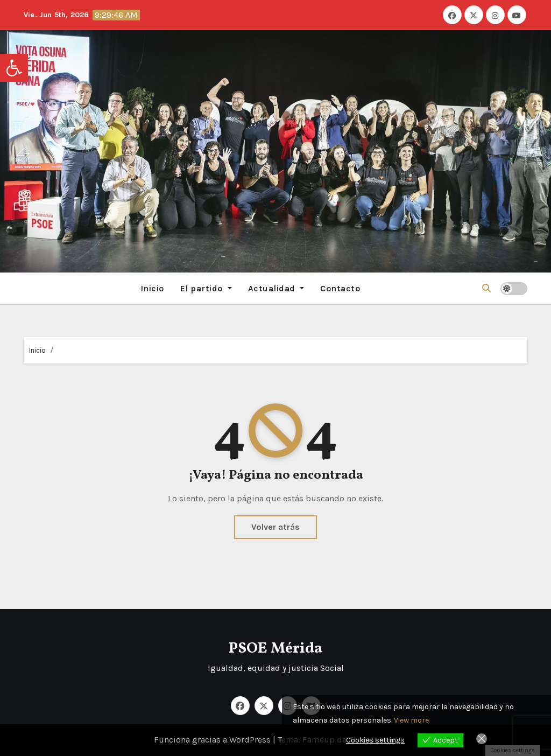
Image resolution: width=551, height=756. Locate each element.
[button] (14, 68)
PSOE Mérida (275, 649)
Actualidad (276, 288)
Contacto (340, 288)
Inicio (152, 288)
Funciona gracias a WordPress (213, 740)
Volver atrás (275, 527)
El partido (206, 288)
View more (411, 720)
